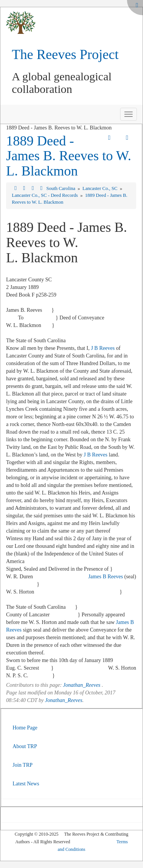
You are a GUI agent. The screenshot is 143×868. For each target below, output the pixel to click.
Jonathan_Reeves (82, 685)
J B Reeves (103, 348)
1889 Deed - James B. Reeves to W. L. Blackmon (69, 156)
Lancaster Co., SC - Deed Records (45, 195)
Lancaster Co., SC (100, 188)
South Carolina (61, 188)
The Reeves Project (65, 54)
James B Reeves (105, 577)
